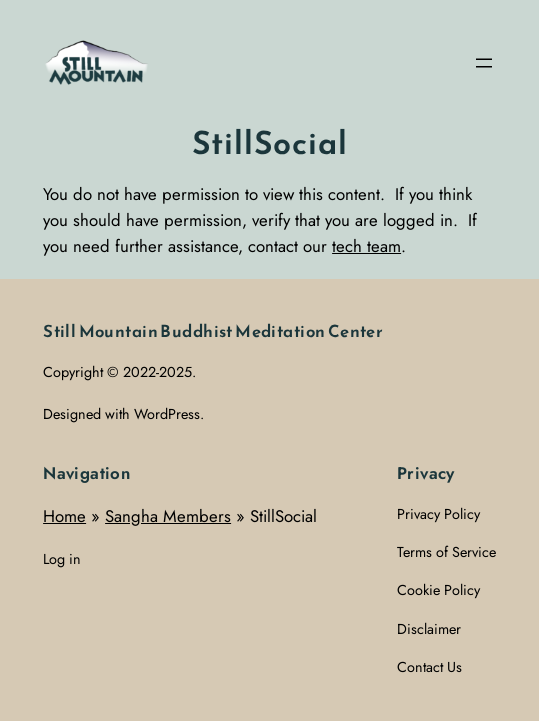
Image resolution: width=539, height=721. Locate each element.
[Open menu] (484, 63)
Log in (62, 559)
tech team (366, 246)
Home (64, 516)
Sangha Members (168, 516)
